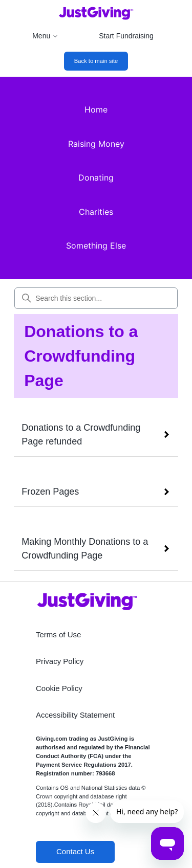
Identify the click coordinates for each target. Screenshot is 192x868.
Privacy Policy (60, 661)
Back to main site (96, 61)
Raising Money (96, 144)
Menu (45, 36)
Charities (96, 212)
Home (96, 109)
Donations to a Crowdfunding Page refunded (81, 435)
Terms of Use (58, 635)
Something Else (96, 246)
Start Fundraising (126, 36)
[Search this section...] (96, 298)
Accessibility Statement (75, 715)
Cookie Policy (59, 688)
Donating (96, 177)
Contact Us (75, 851)
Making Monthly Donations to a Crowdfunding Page (85, 549)
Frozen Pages (50, 492)
